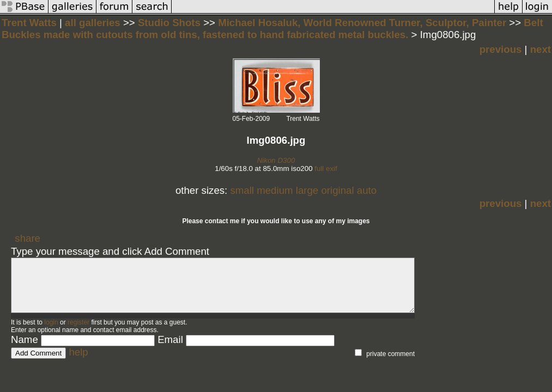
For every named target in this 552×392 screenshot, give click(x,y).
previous (501, 49)
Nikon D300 (276, 160)
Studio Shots (171, 23)
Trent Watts (29, 23)
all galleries (93, 23)
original (337, 190)
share (28, 238)
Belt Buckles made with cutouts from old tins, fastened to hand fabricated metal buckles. (272, 29)
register (78, 322)
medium (275, 190)
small (242, 190)
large (307, 190)
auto (367, 190)
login (51, 322)
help (78, 352)
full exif (326, 169)
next (541, 49)
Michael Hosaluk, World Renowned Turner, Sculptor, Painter (362, 23)
